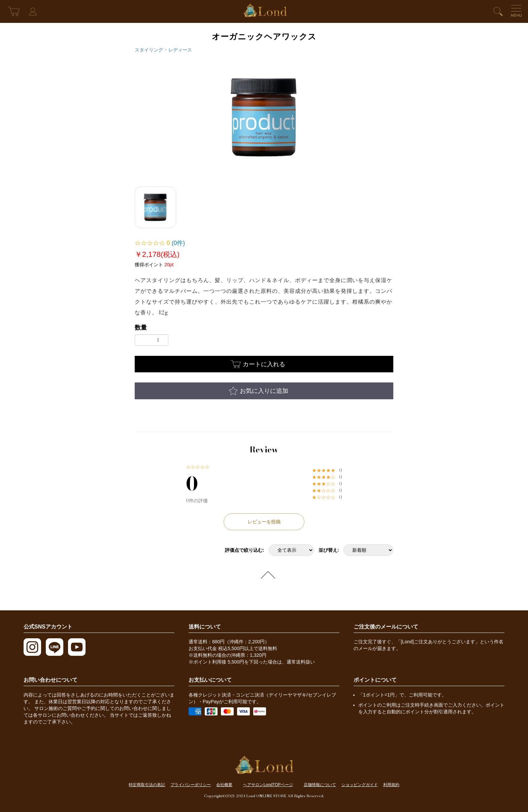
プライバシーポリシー (191, 785)
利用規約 (391, 785)
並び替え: (329, 550)
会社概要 (224, 785)
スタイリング (149, 50)
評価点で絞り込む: (244, 550)
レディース (180, 50)
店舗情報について (320, 785)
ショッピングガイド (360, 785)
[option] (264, 117)
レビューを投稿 (264, 522)
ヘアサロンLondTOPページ (268, 785)
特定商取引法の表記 (147, 785)
